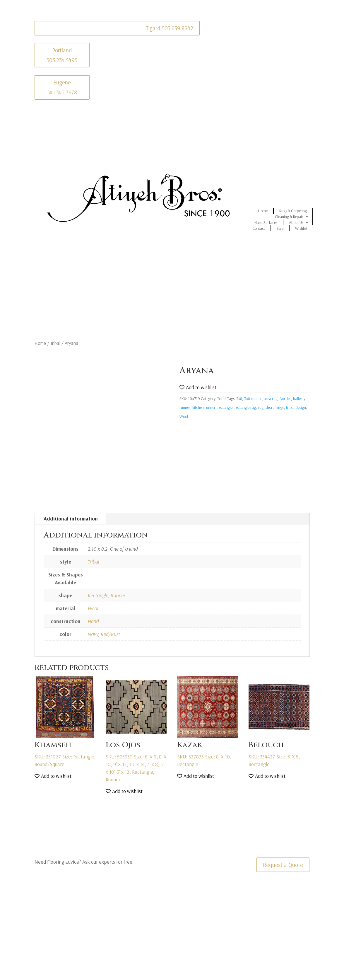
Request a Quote (283, 865)
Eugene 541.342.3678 (62, 87)
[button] (198, 388)
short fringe (275, 407)
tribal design (296, 407)
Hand (93, 621)
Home (263, 211)
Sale (280, 228)
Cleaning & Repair (289, 217)
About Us (296, 222)
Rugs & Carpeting (293, 211)
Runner (118, 595)
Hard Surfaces (266, 222)
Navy (93, 634)
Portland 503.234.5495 (62, 55)
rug (261, 407)
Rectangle (98, 595)
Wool (184, 416)
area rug (271, 399)
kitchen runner (204, 407)
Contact (259, 228)
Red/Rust (110, 634)
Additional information (71, 519)
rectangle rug (245, 407)
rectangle (225, 407)
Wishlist (301, 228)
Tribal (55, 343)
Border (285, 399)
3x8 (239, 399)
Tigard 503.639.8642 (170, 28)
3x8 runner (253, 399)
